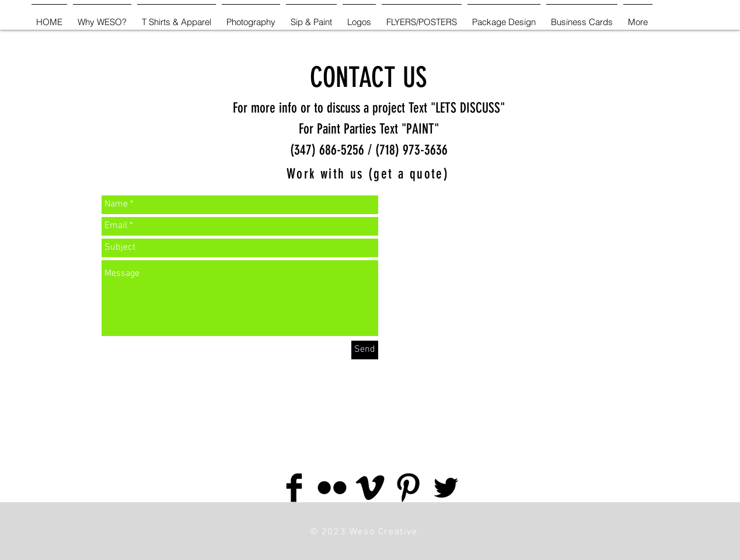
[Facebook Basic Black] (294, 488)
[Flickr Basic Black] (332, 488)
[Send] (365, 350)
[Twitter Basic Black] (446, 488)
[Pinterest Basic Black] (408, 488)
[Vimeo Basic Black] (370, 488)
